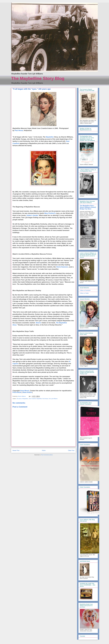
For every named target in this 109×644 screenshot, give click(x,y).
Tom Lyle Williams (53, 399)
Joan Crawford (32, 399)
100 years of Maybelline (22, 399)
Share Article (27, 392)
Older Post (71, 450)
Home (44, 450)
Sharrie (38, 323)
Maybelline (39, 399)
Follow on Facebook (85, 290)
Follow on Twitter (84, 293)
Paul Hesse (19, 130)
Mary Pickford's (50, 213)
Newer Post (16, 450)
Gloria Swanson (62, 267)
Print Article (17, 392)
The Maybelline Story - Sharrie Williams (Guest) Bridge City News (88, 207)
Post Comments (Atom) (47, 455)
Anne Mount (25, 391)
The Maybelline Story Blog (38, 78)
